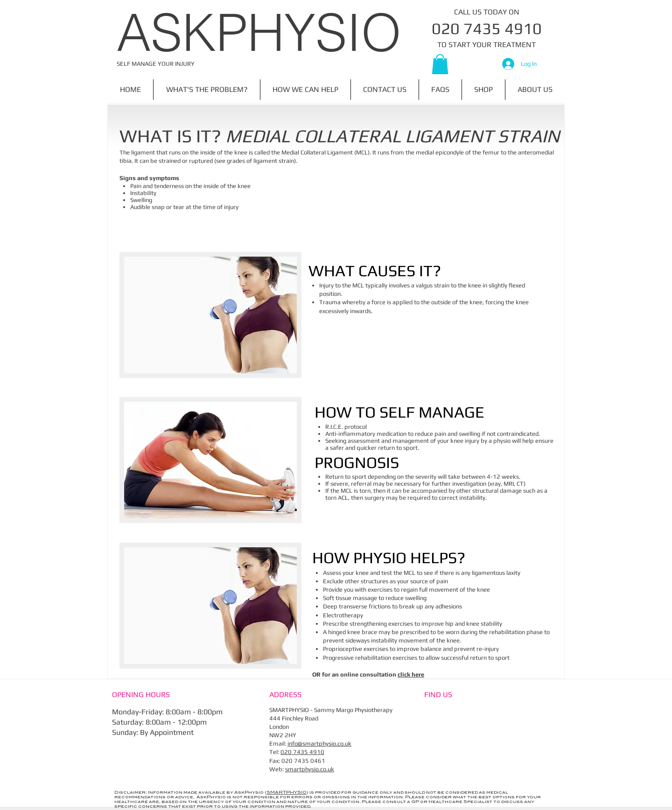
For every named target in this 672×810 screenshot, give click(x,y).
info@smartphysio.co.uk (319, 744)
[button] (440, 64)
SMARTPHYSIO (287, 793)
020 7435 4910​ (302, 752)
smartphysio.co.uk (310, 769)
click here (411, 674)
